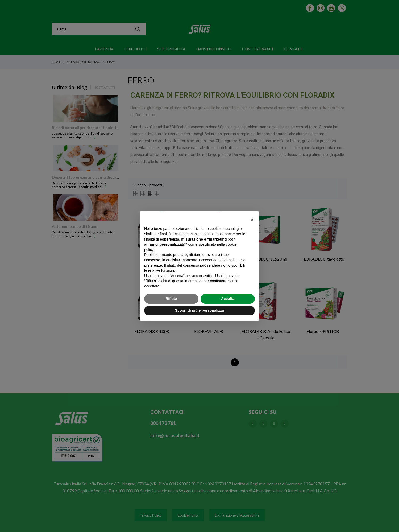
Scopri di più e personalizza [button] (199, 310)
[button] (252, 220)
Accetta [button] (228, 299)
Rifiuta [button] (171, 299)
